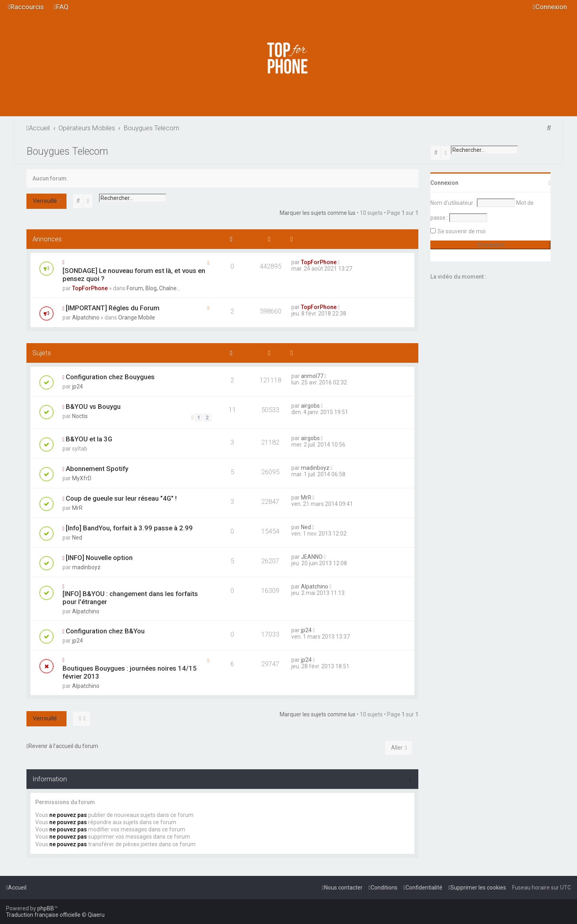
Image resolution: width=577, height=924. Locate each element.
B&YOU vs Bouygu (93, 406)
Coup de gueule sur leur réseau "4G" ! (121, 498)
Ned (77, 538)
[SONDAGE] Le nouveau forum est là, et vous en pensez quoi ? (134, 275)
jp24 (78, 386)
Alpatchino (86, 317)
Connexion (444, 183)
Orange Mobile (137, 317)
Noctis (80, 416)
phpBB (46, 908)
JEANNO (312, 557)
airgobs (310, 406)
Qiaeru (96, 915)
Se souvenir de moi (462, 231)
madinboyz (315, 468)
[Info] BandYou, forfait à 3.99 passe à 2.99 (129, 528)
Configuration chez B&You (105, 631)
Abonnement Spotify (97, 469)
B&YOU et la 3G (89, 439)
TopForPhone (90, 288)
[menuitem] (61, 7)
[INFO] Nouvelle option (99, 558)
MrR (77, 508)
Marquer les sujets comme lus (318, 213)
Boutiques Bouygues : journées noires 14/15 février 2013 (130, 672)
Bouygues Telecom (67, 151)
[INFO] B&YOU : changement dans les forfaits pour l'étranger (130, 598)
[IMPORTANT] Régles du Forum (113, 308)
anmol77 (312, 376)
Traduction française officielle (43, 915)
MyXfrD (82, 478)
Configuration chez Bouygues (110, 377)
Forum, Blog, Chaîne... (153, 288)
